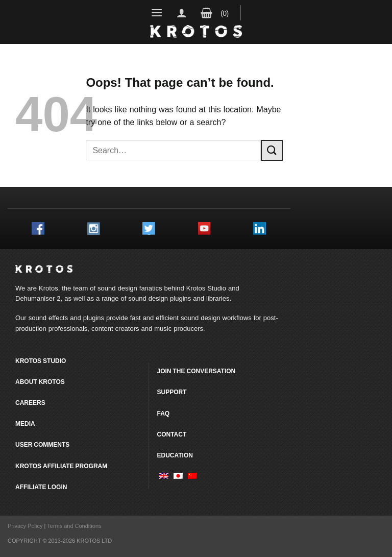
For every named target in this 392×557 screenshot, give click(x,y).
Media (25, 423)
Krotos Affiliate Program (61, 466)
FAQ (163, 413)
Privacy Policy (25, 526)
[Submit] (272, 150)
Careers (30, 403)
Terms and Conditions (74, 526)
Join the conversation (196, 371)
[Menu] (157, 13)
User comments (42, 444)
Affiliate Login (41, 487)
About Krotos (40, 382)
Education (175, 455)
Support (171, 392)
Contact (171, 434)
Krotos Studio (206, 288)
